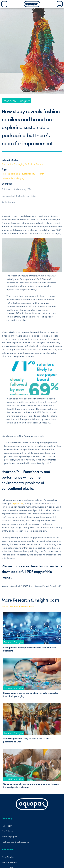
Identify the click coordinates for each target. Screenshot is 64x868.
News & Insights (9, 863)
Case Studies (8, 857)
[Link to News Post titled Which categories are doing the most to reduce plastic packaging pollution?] (32, 719)
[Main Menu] (60, 4)
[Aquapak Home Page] (32, 6)
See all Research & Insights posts (18, 607)
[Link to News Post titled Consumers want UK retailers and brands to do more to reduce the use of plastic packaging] (32, 765)
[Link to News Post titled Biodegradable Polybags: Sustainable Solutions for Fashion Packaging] (32, 628)
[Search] (4, 4)
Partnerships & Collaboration (16, 842)
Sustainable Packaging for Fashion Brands (22, 164)
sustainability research (33, 174)
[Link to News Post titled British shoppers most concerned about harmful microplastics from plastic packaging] (32, 674)
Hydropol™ (18, 503)
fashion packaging (11, 174)
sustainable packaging (13, 178)
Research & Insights (16, 101)
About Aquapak (9, 836)
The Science (7, 831)
